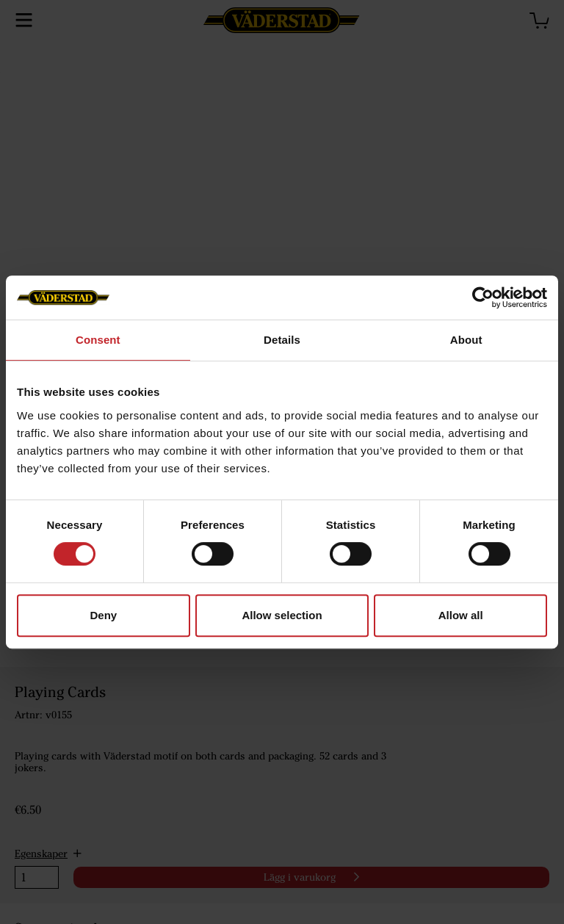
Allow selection (282, 615)
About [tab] (466, 340)
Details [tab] (282, 340)
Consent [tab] (98, 340)
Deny (103, 615)
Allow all (461, 615)
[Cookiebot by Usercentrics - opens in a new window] (483, 297)
